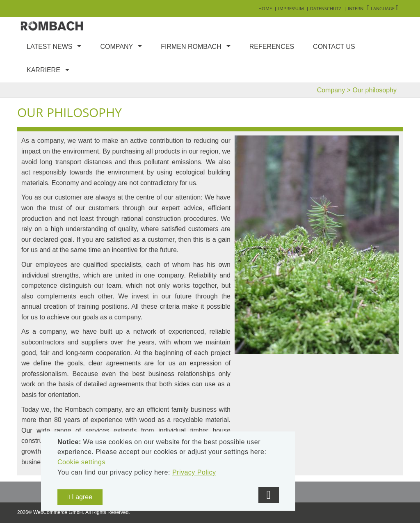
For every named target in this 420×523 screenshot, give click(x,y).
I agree (80, 497)
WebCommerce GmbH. (59, 512)
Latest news (49, 47)
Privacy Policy (194, 472)
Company (116, 47)
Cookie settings (81, 462)
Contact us (334, 47)
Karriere (43, 70)
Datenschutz (326, 8)
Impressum (291, 8)
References (272, 47)
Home (265, 8)
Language (383, 8)
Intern (356, 8)
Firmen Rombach (191, 47)
